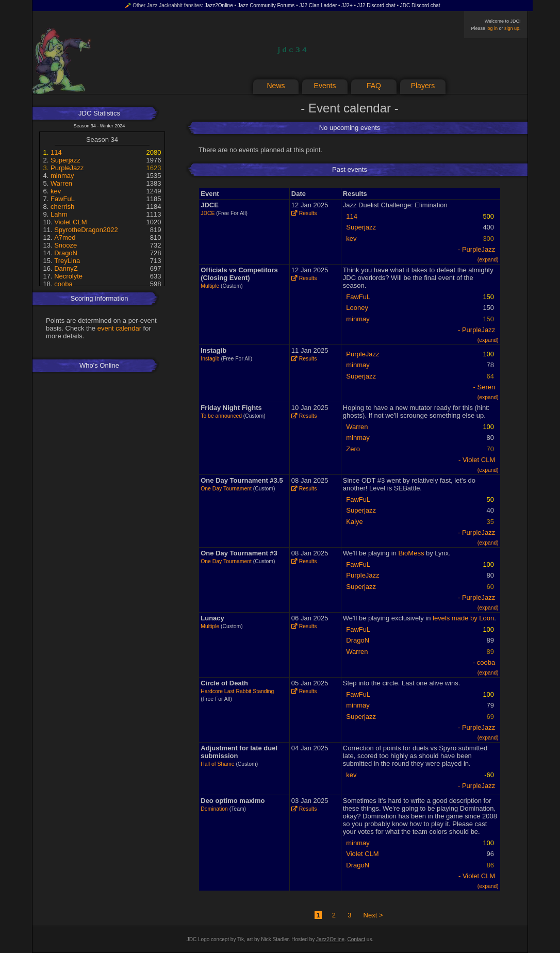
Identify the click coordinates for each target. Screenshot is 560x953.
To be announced (221, 416)
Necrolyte (68, 276)
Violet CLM (70, 222)
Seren (487, 387)
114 (56, 152)
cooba (63, 284)
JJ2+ (347, 5)
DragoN (66, 253)
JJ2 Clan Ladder (318, 5)
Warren (61, 183)
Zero (353, 449)
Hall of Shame (217, 764)
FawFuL (63, 199)
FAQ (374, 86)
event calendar (119, 328)
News (276, 86)
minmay (62, 176)
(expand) (488, 260)
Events (325, 86)
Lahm (59, 214)
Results (304, 213)
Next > (373, 915)
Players (423, 86)
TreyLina (67, 261)
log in (492, 28)
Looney (357, 308)
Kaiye (355, 522)
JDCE (208, 213)
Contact (356, 939)
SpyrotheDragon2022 (86, 230)
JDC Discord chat (420, 5)
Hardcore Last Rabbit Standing (237, 691)
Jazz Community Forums (266, 5)
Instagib (210, 359)
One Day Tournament (226, 489)
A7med (65, 237)
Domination (214, 809)
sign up (512, 28)
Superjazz (65, 160)
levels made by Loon (463, 618)
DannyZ (66, 268)
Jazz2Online (219, 5)
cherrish (62, 207)
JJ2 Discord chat (376, 5)
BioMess (411, 553)
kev (56, 191)
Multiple (210, 286)
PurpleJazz (67, 168)
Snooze (65, 245)
